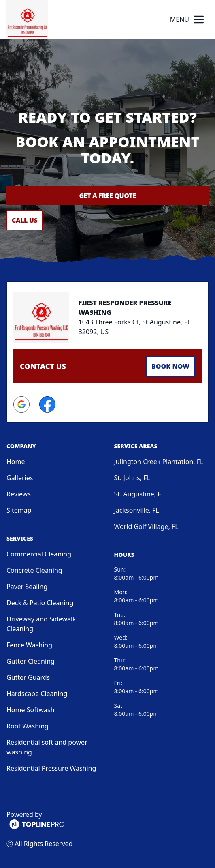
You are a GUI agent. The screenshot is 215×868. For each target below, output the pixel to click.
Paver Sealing (27, 587)
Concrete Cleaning (34, 570)
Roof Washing (28, 726)
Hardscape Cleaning (37, 694)
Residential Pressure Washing (51, 768)
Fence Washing (29, 645)
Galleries (20, 478)
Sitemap (19, 510)
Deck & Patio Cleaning (40, 603)
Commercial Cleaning (39, 554)
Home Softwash (31, 710)
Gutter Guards (28, 677)
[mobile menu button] (199, 19)
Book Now (170, 366)
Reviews (19, 494)
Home (16, 462)
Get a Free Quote (107, 196)
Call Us (24, 220)
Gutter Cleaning (31, 661)
